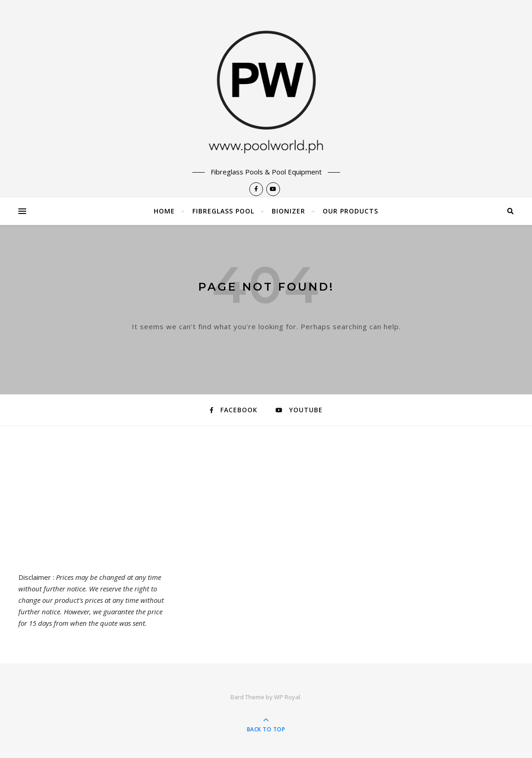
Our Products (350, 211)
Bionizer (288, 211)
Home (164, 211)
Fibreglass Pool (223, 211)
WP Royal (287, 697)
